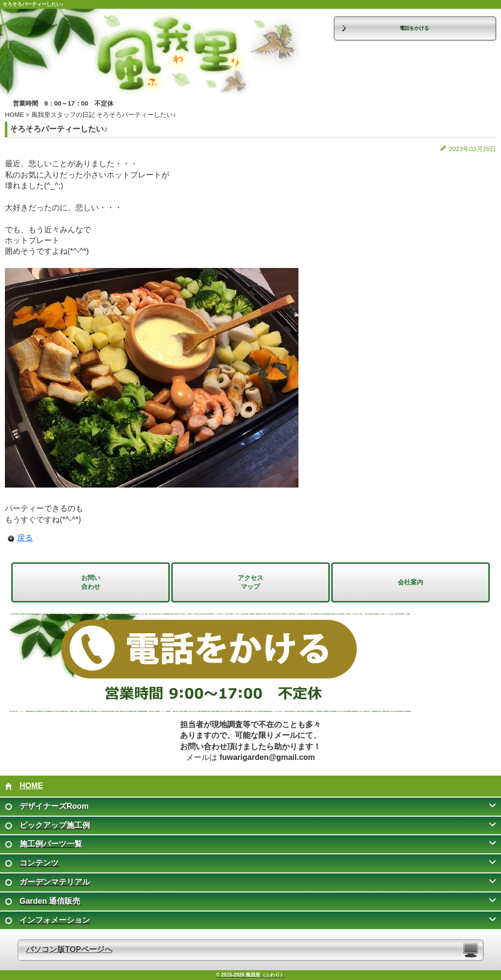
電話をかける (414, 28)
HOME (14, 115)
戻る (25, 538)
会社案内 (410, 582)
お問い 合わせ (91, 582)
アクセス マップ (250, 582)
